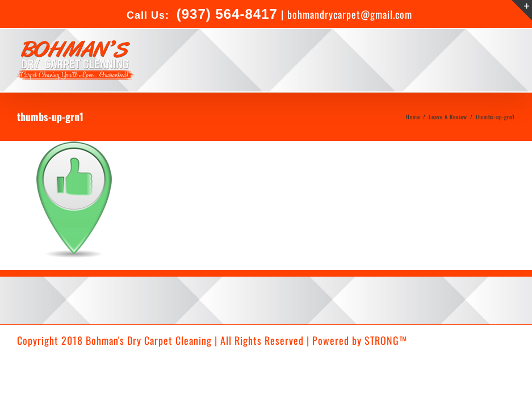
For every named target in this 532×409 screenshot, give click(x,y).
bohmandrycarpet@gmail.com (350, 14)
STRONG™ (386, 340)
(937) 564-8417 (225, 14)
